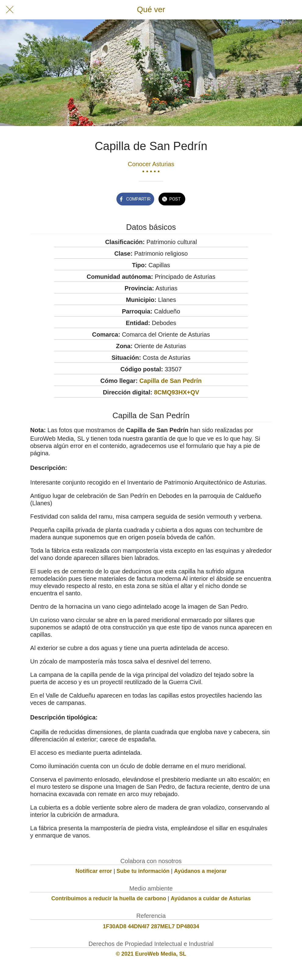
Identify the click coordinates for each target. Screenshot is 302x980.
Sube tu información (143, 871)
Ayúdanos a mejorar (200, 871)
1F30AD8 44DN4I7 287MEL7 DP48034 (151, 926)
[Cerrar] (10, 10)
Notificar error (94, 871)
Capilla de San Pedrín (171, 381)
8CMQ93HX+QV (176, 392)
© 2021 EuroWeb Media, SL (151, 954)
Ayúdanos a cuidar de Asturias (211, 898)
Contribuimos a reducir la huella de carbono (109, 898)
